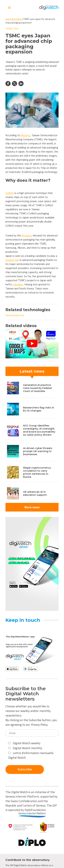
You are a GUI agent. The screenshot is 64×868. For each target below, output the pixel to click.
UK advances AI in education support (35, 493)
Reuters (25, 135)
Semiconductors (15, 315)
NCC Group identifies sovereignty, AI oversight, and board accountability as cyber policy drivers (39, 430)
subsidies (18, 284)
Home (9, 19)
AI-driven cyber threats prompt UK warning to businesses (38, 451)
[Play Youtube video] (32, 343)
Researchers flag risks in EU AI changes (39, 409)
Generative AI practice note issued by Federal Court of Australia (37, 388)
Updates (17, 19)
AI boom (27, 235)
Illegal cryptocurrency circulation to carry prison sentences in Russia (37, 472)
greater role (12, 260)
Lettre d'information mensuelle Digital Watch (31, 755)
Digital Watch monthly (25, 748)
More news (32, 507)
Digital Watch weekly (24, 743)
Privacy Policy (39, 725)
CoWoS (10, 193)
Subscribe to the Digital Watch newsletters (26, 694)
